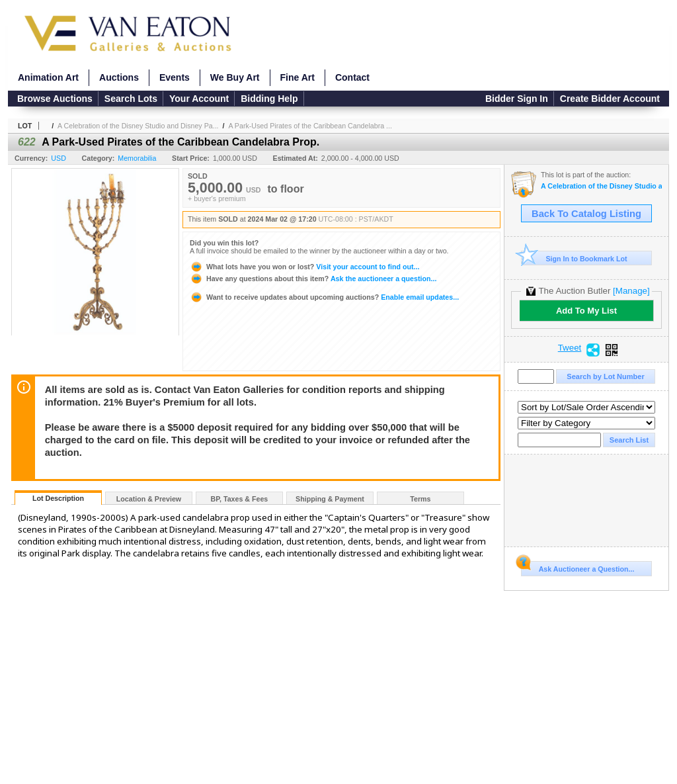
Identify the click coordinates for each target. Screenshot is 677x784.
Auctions (119, 77)
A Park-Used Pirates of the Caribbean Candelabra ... (310, 126)
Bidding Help (269, 99)
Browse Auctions (55, 99)
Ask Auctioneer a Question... (577, 567)
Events (175, 77)
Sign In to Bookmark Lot (574, 258)
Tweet (570, 348)
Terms (420, 499)
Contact (352, 77)
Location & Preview (149, 499)
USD (59, 158)
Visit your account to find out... (304, 267)
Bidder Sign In (517, 99)
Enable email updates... (324, 297)
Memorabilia (137, 158)
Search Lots (131, 99)
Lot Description (58, 498)
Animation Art (48, 77)
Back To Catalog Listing (586, 214)
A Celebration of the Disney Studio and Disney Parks (601, 186)
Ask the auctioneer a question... (313, 279)
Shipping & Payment (330, 499)
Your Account (199, 99)
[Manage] (631, 291)
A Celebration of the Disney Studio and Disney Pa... (138, 126)
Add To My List (586, 311)
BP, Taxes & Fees (240, 499)
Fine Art (298, 77)
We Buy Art (235, 77)
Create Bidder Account (610, 99)
